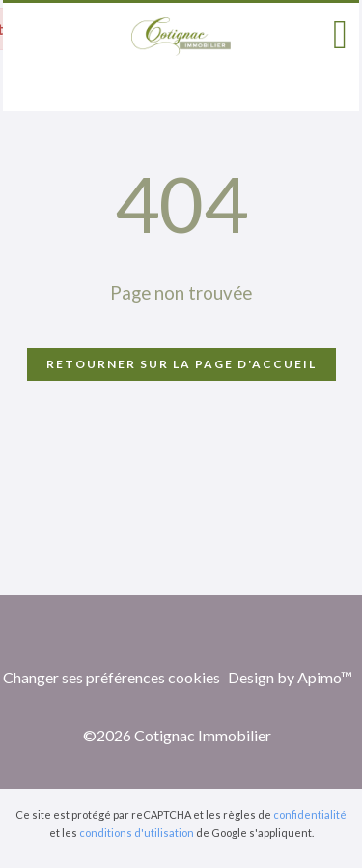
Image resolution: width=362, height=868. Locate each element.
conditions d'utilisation (137, 833)
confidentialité (310, 814)
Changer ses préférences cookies (111, 677)
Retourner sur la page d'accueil (181, 364)
